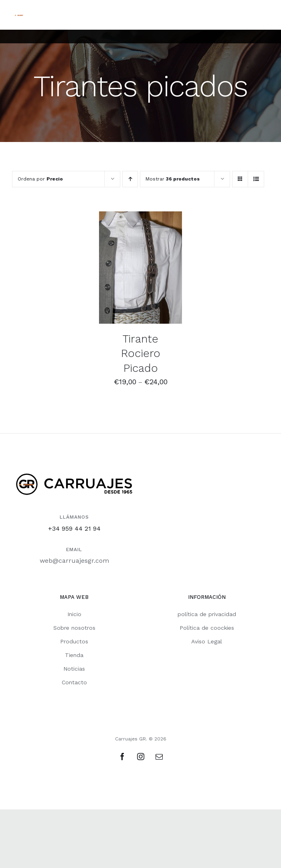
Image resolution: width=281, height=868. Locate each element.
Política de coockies (207, 628)
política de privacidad (207, 614)
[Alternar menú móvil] (265, 14)
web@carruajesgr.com (74, 561)
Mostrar (173, 179)
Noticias (74, 669)
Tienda (74, 655)
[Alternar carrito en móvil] (232, 14)
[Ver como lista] (256, 179)
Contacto (74, 682)
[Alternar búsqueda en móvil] (249, 14)
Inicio (74, 614)
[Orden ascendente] (130, 179)
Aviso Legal (207, 641)
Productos (74, 641)
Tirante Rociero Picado (141, 353)
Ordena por (40, 179)
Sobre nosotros (74, 628)
